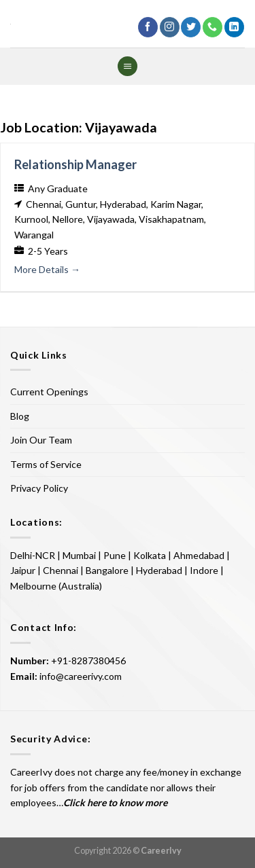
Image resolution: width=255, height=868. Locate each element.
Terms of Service (46, 464)
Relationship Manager (75, 164)
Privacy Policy (39, 488)
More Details (47, 269)
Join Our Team (41, 440)
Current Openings (49, 392)
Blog (20, 416)
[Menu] (127, 66)
